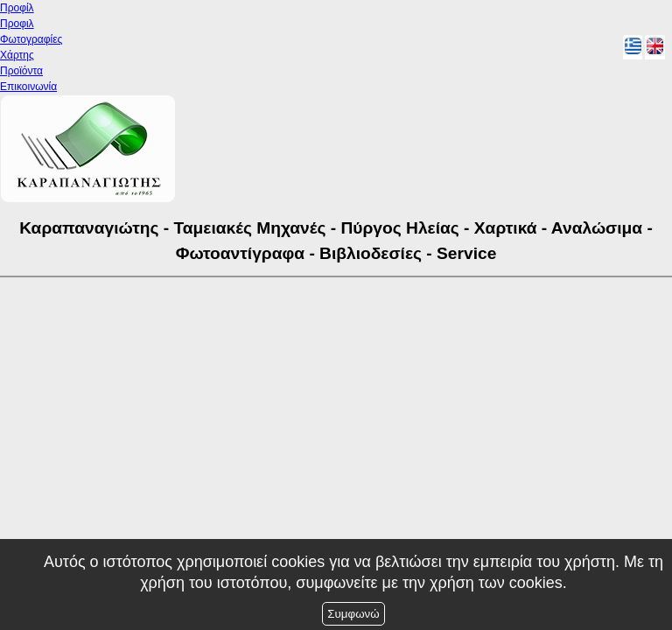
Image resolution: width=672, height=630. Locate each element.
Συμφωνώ (353, 614)
